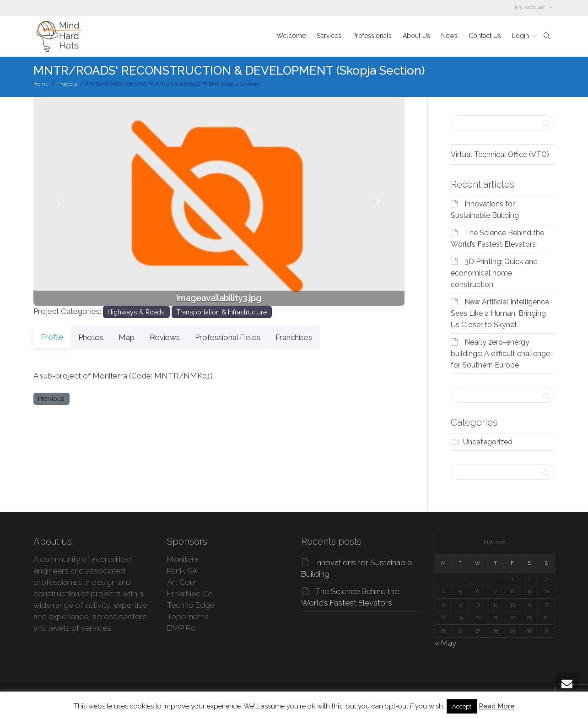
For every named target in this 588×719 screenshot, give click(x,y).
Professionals (372, 36)
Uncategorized (488, 442)
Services (329, 36)
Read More (497, 706)
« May (445, 643)
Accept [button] (462, 706)
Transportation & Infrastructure (222, 312)
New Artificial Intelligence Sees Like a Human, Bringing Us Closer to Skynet (500, 313)
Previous (51, 399)
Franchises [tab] (321, 337)
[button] (61, 201)
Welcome (291, 36)
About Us (416, 36)
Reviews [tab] (181, 337)
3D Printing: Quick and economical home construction (494, 273)
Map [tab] (138, 337)
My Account (531, 7)
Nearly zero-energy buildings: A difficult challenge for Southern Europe (500, 354)
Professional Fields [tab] (250, 337)
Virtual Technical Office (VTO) (500, 154)
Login (521, 36)
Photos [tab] (96, 337)
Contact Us (485, 36)
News (449, 36)
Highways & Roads (136, 312)
